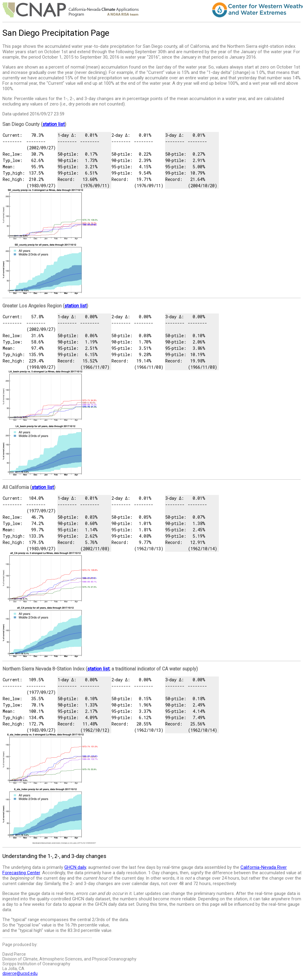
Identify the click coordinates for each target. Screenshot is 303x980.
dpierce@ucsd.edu (20, 973)
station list (54, 124)
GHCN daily (75, 867)
